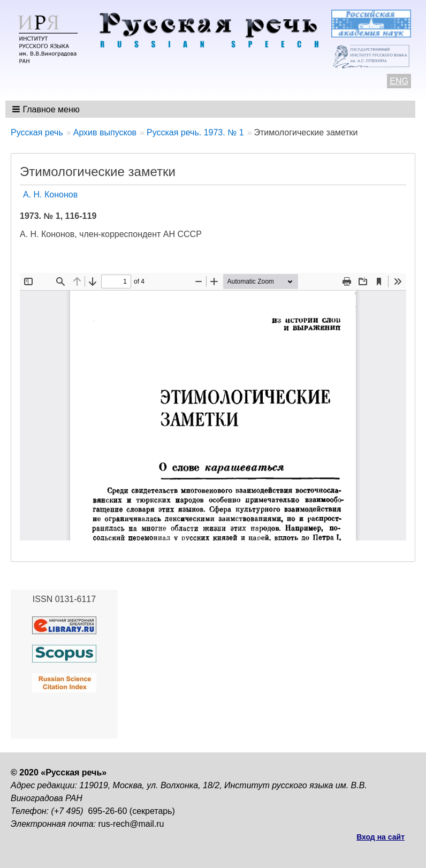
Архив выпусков (105, 132)
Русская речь (37, 132)
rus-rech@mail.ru (131, 824)
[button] (47, 109)
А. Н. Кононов (50, 195)
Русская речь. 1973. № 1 (195, 132)
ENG (399, 81)
